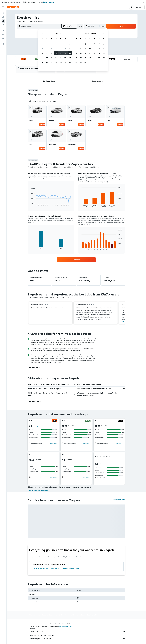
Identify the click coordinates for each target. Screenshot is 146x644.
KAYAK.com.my (31, 615)
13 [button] (56, 53)
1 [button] (65, 44)
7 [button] (61, 49)
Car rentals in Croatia (61, 615)
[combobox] (22, 21)
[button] (144, 2)
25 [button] (47, 62)
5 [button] (52, 49)
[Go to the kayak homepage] (13, 7)
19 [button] (52, 58)
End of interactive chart (30, 204)
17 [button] (42, 58)
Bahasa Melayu (49, 2)
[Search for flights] (3, 13)
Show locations (54, 443)
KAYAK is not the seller (77, 632)
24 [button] (42, 62)
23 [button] (70, 58)
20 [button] (56, 58)
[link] (76, 260)
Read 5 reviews (70, 461)
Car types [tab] (42, 557)
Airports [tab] (33, 557)
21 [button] (61, 58)
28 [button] (61, 62)
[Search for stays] (3, 17)
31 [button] (42, 67)
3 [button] (42, 49)
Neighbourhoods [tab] (68, 557)
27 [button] (56, 62)
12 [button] (52, 53)
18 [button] (47, 58)
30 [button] (70, 62)
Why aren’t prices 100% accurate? (77, 639)
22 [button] (65, 58)
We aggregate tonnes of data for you (77, 635)
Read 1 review (39, 461)
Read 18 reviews (38, 427)
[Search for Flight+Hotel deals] (3, 25)
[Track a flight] (3, 35)
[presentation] (70, 297)
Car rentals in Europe (48, 615)
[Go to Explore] (3, 31)
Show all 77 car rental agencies (38, 491)
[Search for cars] (3, 21)
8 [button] (65, 49)
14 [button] (61, 53)
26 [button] (52, 62)
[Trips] (3, 44)
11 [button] (47, 53)
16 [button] (70, 53)
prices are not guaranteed (66, 626)
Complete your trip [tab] (54, 557)
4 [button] (47, 49)
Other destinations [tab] (82, 557)
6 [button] (56, 49)
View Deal (42, 124)
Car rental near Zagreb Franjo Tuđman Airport (45, 569)
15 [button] (65, 53)
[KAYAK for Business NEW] (3, 39)
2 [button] (70, 44)
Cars (39, 615)
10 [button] (42, 53)
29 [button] (65, 62)
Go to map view (119, 500)
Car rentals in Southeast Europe (77, 615)
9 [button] (70, 49)
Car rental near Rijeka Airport (70, 569)
